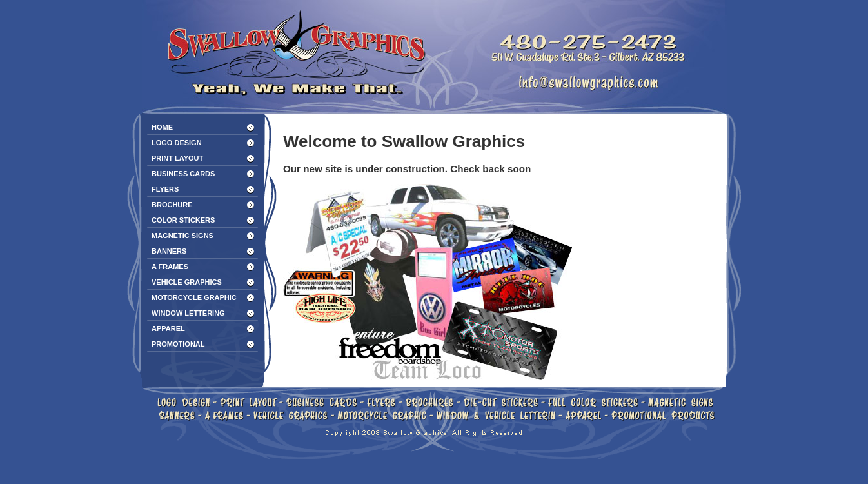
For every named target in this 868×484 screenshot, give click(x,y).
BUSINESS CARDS (183, 174)
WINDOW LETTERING (188, 313)
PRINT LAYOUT (177, 158)
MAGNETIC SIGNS (182, 236)
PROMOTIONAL (178, 344)
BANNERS (169, 251)
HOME (162, 127)
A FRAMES (170, 267)
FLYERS (165, 189)
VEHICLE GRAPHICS (187, 282)
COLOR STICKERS (183, 220)
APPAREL (168, 328)
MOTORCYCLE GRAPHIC (194, 297)
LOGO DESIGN (177, 143)
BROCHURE (172, 205)
